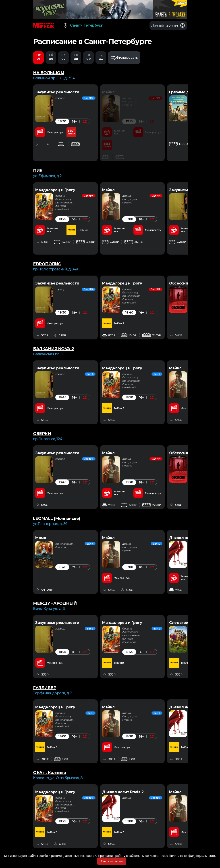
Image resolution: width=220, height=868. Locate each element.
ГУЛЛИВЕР (45, 688)
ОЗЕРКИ (42, 434)
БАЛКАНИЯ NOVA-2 (54, 349)
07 (63, 57)
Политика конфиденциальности (192, 856)
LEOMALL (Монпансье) (57, 519)
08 (76, 57)
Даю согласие (112, 861)
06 (51, 57)
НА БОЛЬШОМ (49, 73)
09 (88, 57)
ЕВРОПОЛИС (47, 264)
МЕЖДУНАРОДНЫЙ (55, 604)
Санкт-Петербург (83, 25)
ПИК (38, 171)
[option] (65, 123)
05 (38, 57)
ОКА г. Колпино (49, 773)
